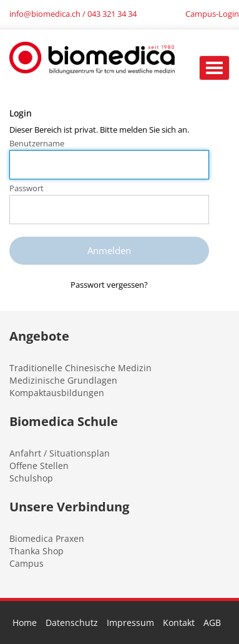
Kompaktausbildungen (57, 393)
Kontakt (179, 623)
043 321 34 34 (112, 14)
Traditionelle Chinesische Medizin (80, 368)
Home (25, 623)
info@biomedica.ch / (48, 14)
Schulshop (31, 478)
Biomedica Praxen (47, 538)
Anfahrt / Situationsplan (60, 453)
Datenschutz (72, 623)
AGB (212, 623)
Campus (27, 563)
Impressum (130, 623)
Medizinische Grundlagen (63, 380)
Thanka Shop (37, 551)
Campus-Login (212, 14)
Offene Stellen (39, 466)
